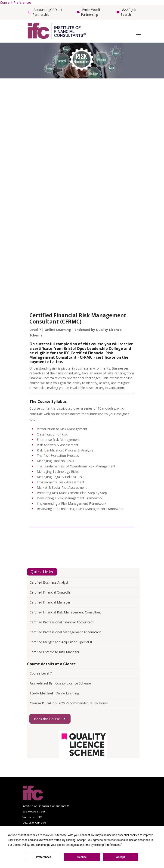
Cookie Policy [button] (21, 845)
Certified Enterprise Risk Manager (54, 652)
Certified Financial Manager (50, 602)
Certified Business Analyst (49, 582)
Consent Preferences (16, 2)
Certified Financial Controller (51, 592)
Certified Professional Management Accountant (65, 632)
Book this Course (50, 719)
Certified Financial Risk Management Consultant (65, 612)
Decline (82, 857)
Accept (121, 857)
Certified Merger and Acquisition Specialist (61, 642)
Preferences (43, 857)
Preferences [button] (113, 845)
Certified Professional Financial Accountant (62, 622)
